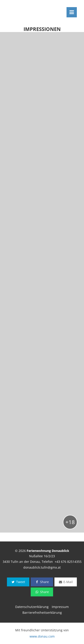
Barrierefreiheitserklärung (42, 613)
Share (42, 582)
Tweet (18, 582)
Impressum (60, 607)
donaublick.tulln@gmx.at (42, 567)
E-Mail (66, 582)
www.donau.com (42, 636)
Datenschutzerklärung (32, 607)
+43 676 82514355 (68, 562)
